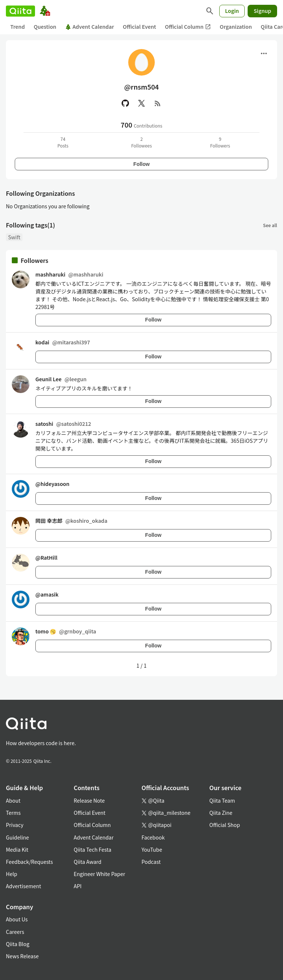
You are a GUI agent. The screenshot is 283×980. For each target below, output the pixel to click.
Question (45, 27)
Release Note (89, 800)
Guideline (18, 837)
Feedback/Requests (29, 862)
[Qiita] (20, 11)
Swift (14, 237)
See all (270, 225)
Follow (141, 164)
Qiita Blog (18, 944)
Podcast (151, 862)
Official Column (188, 27)
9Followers (220, 142)
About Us (17, 919)
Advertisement (24, 886)
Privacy (15, 825)
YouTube (152, 849)
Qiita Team (222, 800)
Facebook (153, 837)
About (13, 800)
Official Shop (225, 825)
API (78, 886)
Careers (15, 932)
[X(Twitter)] (141, 103)
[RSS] (158, 103)
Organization (236, 27)
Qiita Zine (221, 813)
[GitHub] (125, 103)
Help (12, 874)
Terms (13, 813)
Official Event (139, 27)
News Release (22, 956)
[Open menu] (264, 53)
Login (232, 11)
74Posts (63, 142)
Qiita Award (88, 862)
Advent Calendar (90, 27)
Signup (262, 11)
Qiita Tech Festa (92, 849)
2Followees (141, 142)
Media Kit (17, 849)
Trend (18, 27)
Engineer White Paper (99, 874)
